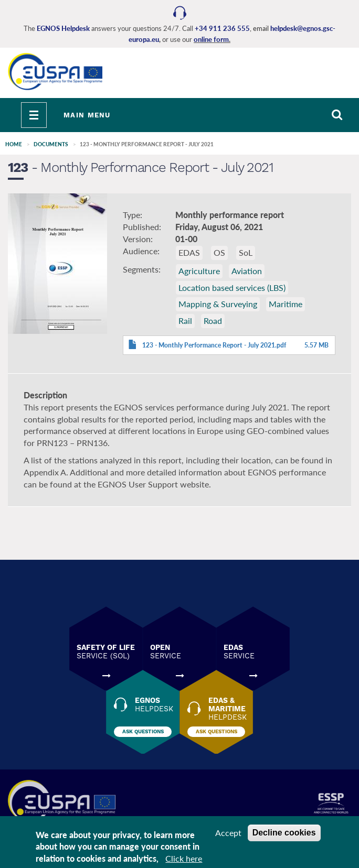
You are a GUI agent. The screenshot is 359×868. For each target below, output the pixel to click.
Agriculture (199, 271)
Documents (51, 144)
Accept (228, 833)
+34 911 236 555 (222, 28)
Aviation (247, 271)
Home (14, 144)
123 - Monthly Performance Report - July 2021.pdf (214, 345)
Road (213, 321)
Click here (184, 859)
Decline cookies (284, 833)
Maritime (286, 304)
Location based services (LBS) (232, 287)
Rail (185, 321)
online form (211, 39)
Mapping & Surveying (218, 304)
